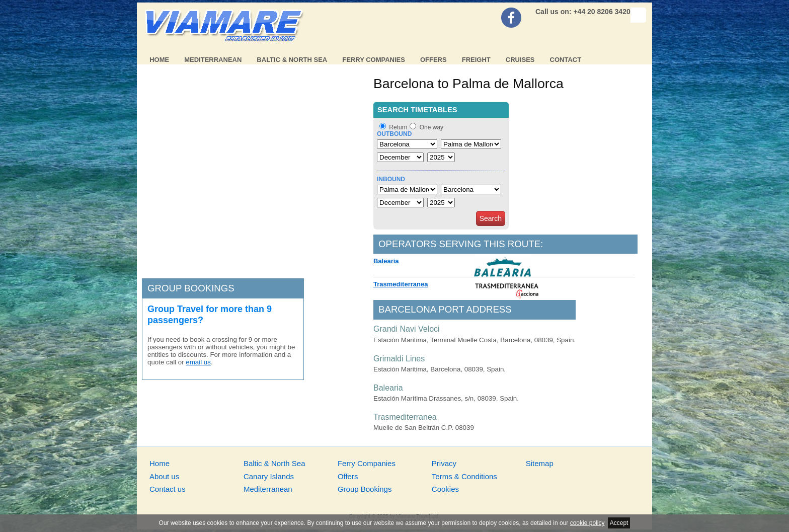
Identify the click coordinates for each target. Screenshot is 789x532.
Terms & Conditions (464, 476)
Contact (566, 60)
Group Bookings (365, 489)
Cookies (445, 489)
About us (164, 476)
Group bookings (191, 288)
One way (431, 127)
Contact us (168, 489)
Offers (433, 60)
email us (198, 362)
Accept (619, 523)
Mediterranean (213, 60)
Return (398, 127)
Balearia (386, 261)
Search (491, 218)
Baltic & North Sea (292, 60)
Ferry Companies (374, 60)
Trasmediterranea (401, 284)
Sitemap (540, 463)
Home (159, 60)
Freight (476, 60)
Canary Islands (269, 476)
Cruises (520, 60)
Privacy (444, 463)
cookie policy (587, 523)
